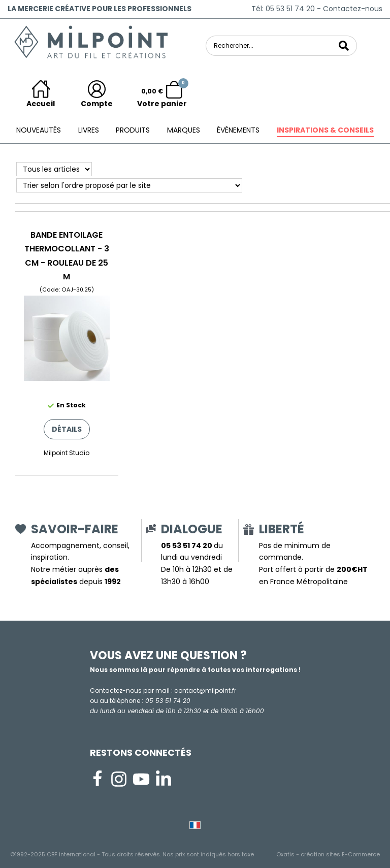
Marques (184, 130)
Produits (133, 130)
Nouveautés (39, 130)
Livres (89, 130)
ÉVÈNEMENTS (238, 130)
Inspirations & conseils (325, 130)
